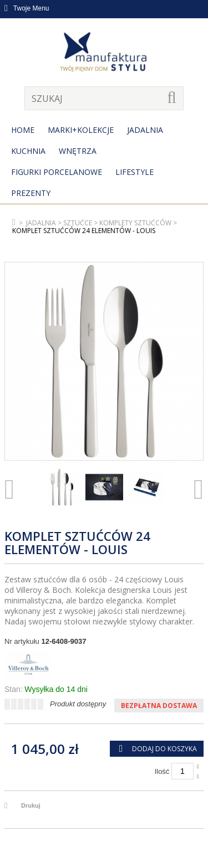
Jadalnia (145, 130)
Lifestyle (135, 172)
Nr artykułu (22, 641)
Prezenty (31, 193)
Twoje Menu (27, 8)
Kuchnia (28, 151)
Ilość (162, 771)
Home (23, 130)
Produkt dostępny (78, 704)
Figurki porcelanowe (57, 172)
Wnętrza (78, 151)
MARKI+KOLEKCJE (81, 130)
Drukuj (31, 805)
